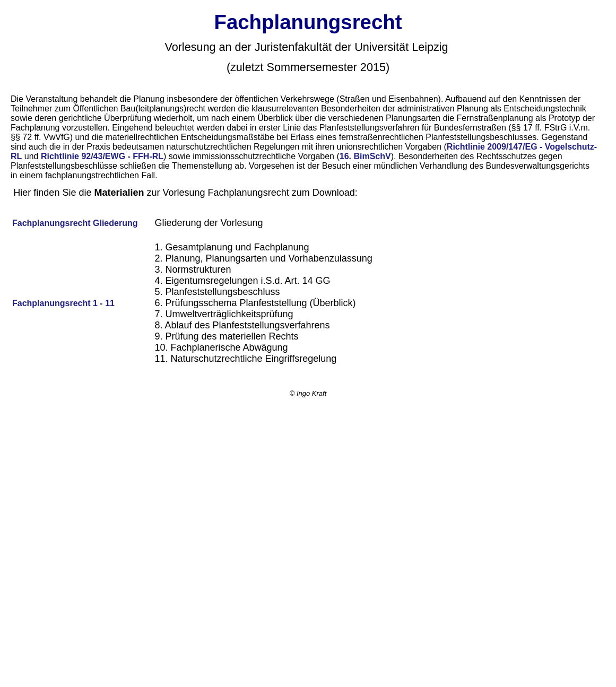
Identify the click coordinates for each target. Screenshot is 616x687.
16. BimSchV (365, 156)
